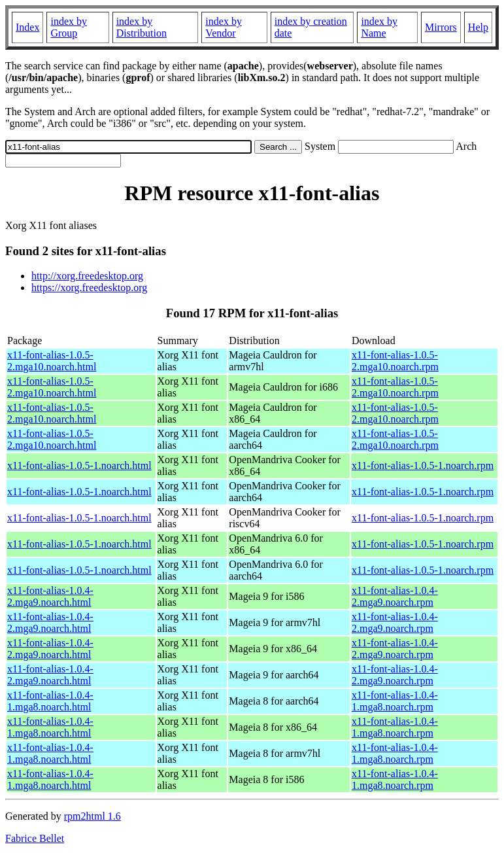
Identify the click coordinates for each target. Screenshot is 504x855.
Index (27, 27)
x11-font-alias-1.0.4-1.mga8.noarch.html (50, 701)
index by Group (69, 27)
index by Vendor (224, 27)
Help (478, 27)
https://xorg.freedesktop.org (89, 288)
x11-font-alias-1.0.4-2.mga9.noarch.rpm (395, 596)
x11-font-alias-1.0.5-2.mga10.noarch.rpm (395, 361)
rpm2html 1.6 (92, 816)
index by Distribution (142, 27)
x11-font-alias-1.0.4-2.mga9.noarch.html (50, 596)
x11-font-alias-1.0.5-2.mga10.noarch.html (52, 361)
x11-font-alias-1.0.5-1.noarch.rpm (423, 465)
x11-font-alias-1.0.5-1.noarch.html (79, 465)
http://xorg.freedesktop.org (87, 276)
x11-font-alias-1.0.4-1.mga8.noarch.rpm (395, 701)
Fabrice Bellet (35, 838)
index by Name (379, 27)
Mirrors (441, 27)
